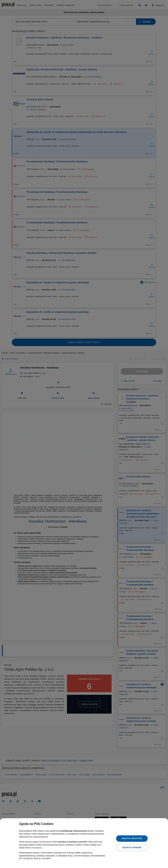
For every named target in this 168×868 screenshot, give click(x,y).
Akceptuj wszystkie (132, 838)
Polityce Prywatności (33, 848)
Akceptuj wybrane (132, 848)
